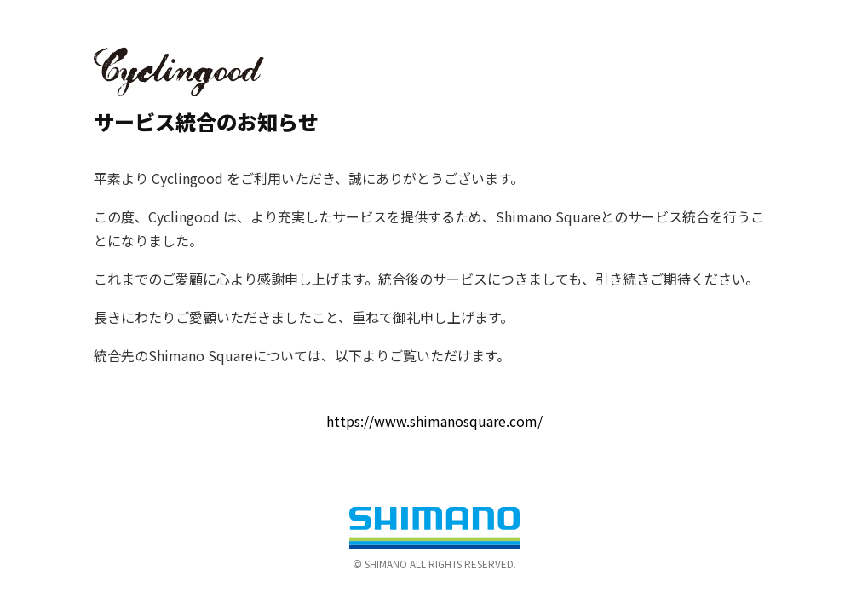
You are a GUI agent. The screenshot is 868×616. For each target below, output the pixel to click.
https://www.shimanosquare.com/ (434, 421)
